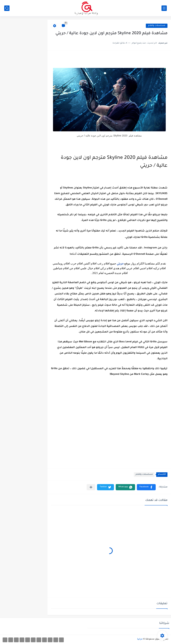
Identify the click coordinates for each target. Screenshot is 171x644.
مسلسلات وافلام (157, 26)
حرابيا (140, 639)
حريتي (120, 264)
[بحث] (7, 8)
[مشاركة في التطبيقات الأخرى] (91, 487)
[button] (146, 487)
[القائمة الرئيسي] (164, 8)
